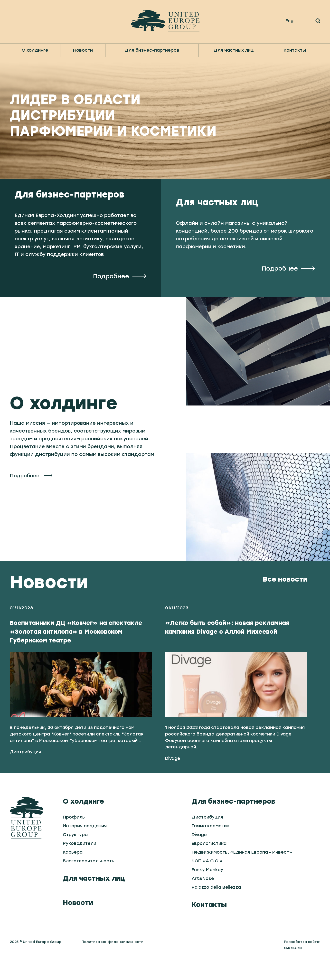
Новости (83, 50)
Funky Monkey (207, 889)
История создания (85, 845)
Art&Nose (203, 898)
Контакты (295, 50)
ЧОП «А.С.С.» (207, 880)
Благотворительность (89, 880)
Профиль (74, 837)
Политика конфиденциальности (113, 961)
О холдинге (83, 821)
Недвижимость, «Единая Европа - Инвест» (242, 872)
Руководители (80, 863)
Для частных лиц (94, 898)
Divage (173, 778)
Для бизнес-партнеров (233, 821)
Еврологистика (209, 863)
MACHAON (293, 968)
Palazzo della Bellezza (216, 907)
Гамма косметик (211, 845)
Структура (75, 854)
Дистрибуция (25, 772)
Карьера (73, 872)
